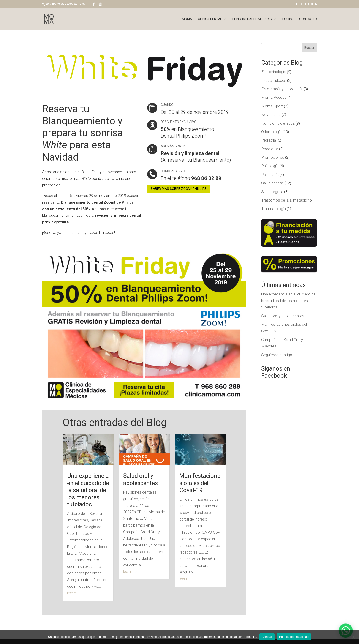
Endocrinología (274, 72)
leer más (74, 593)
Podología (270, 149)
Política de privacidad (294, 637)
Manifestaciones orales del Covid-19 (200, 483)
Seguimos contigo (277, 355)
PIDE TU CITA (307, 4)
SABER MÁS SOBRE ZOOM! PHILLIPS (179, 189)
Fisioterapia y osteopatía (282, 89)
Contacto (308, 19)
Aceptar (267, 637)
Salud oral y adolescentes (140, 479)
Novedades (271, 115)
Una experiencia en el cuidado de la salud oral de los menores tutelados (88, 490)
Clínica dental (210, 19)
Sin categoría (272, 192)
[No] (353, 637)
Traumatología (273, 209)
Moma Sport (272, 106)
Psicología (270, 166)
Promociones (273, 157)
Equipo (288, 19)
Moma (187, 19)
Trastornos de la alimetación (285, 200)
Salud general (272, 183)
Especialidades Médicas (252, 19)
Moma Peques (274, 97)
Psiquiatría (270, 175)
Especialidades (274, 80)
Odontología (271, 132)
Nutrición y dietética (278, 123)
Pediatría (269, 140)
